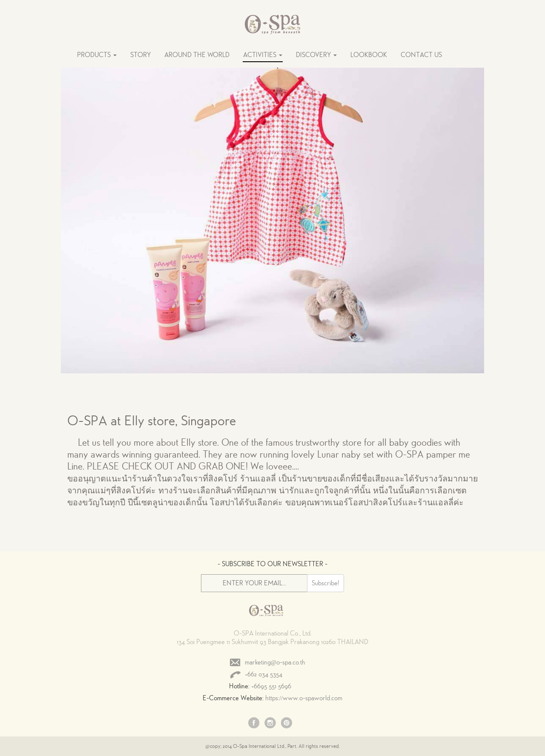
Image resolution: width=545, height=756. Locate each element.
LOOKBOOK (369, 55)
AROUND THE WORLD (197, 55)
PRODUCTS (97, 55)
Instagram (270, 724)
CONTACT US (421, 55)
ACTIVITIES (263, 55)
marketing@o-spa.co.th (275, 662)
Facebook (254, 724)
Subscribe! (326, 583)
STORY (141, 55)
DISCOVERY (316, 55)
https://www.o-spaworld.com (304, 698)
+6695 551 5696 (271, 686)
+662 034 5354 (264, 674)
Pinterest (287, 724)
